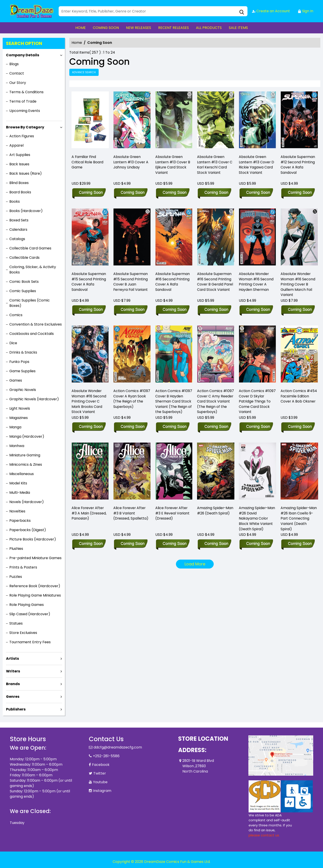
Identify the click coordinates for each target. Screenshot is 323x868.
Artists (12, 659)
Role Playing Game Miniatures (35, 595)
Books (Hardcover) (26, 211)
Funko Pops (19, 362)
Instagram (102, 791)
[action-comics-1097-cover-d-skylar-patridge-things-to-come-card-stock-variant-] (257, 355)
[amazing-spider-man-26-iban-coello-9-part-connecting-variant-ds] (299, 472)
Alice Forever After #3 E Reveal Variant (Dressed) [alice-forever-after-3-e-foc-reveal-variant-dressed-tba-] (172, 513)
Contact (17, 73)
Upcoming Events (25, 111)
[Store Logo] (32, 11)
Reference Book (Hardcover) (35, 586)
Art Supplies (20, 155)
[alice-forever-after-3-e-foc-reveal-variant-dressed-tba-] (174, 472)
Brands (13, 684)
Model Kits (18, 483)
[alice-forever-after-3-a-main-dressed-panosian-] (90, 472)
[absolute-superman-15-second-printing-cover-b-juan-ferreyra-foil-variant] (132, 238)
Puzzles (16, 577)
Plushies (16, 549)
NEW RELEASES (139, 28)
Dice (13, 343)
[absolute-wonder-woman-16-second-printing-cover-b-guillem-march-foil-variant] (299, 238)
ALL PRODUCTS (209, 28)
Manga (15, 427)
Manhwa (17, 446)
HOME (81, 28)
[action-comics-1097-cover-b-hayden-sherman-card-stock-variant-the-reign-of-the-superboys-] (174, 355)
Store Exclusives (23, 633)
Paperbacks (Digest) (28, 530)
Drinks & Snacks (23, 352)
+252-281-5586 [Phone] (106, 756)
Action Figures (22, 136)
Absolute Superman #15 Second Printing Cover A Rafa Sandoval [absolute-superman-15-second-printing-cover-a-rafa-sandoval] (89, 282)
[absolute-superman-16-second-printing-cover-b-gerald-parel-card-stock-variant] (216, 238)
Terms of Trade (23, 101)
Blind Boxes (19, 183)
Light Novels (20, 408)
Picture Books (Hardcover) (33, 539)
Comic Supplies (23, 291)
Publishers (16, 709)
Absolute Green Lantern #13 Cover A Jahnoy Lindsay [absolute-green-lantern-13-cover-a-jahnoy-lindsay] (131, 162)
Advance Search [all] (84, 72)
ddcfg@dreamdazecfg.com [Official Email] (118, 747)
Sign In (305, 11)
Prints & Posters (23, 567)
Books (15, 201)
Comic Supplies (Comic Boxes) (30, 303)
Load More (195, 564)
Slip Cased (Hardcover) (30, 614)
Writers (13, 671)
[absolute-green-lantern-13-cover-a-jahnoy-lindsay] (132, 121)
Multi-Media (20, 493)
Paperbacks (20, 521)
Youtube (100, 782)
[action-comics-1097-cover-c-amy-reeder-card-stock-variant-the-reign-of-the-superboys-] (216, 355)
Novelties (17, 511)
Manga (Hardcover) (27, 436)
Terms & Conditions (26, 92)
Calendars (18, 230)
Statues (16, 623)
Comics (16, 315)
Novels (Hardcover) (27, 502)
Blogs (14, 64)
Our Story (18, 83)
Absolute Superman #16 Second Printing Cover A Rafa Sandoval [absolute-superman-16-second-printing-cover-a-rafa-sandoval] (173, 282)
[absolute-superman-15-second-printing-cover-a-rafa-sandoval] (90, 238)
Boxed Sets (19, 220)
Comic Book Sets (24, 282)
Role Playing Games (27, 605)
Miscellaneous (22, 474)
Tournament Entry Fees (30, 642)
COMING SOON (106, 28)
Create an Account (271, 11)
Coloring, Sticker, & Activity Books (33, 270)
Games (16, 380)
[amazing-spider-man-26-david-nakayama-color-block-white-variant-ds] (257, 472)
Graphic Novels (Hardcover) (34, 399)
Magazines (19, 418)
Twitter (100, 773)
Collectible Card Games (30, 248)
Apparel (16, 145)
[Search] (153, 11)
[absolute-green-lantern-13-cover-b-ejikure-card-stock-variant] (174, 121)
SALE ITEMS (238, 28)
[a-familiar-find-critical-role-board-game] (90, 121)
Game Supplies (22, 371)
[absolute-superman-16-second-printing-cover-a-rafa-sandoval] (174, 238)
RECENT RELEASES (173, 28)
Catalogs (17, 239)
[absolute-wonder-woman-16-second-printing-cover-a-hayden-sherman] (257, 238)
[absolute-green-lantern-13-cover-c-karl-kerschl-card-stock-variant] (216, 121)
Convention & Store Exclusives (36, 324)
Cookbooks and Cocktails (32, 334)
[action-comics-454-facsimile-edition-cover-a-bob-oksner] (299, 355)
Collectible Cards (24, 258)
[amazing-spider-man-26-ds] (216, 472)
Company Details (23, 55)
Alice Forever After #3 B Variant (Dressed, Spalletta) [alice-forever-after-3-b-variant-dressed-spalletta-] (131, 513)
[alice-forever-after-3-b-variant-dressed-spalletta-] (132, 472)
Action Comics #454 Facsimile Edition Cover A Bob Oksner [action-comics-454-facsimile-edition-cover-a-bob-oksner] (299, 396)
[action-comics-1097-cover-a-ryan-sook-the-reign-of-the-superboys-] (132, 355)
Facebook (101, 765)
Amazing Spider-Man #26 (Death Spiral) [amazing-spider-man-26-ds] (215, 511)
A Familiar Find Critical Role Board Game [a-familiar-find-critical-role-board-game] (88, 162)
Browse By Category (25, 127)
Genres (13, 697)
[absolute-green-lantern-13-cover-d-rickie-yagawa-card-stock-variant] (257, 121)
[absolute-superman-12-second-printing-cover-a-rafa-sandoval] (299, 121)
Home (77, 43)
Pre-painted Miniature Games (35, 558)
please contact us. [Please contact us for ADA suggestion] (264, 835)
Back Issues (19, 164)
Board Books (20, 192)
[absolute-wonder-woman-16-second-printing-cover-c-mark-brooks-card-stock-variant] (90, 355)
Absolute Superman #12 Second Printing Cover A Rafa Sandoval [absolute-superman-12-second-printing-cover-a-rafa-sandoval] (298, 165)
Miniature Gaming (25, 455)
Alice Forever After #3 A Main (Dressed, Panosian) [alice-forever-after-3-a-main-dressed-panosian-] (89, 513)
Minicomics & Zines (26, 464)
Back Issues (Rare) (26, 173)
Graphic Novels (23, 390)
